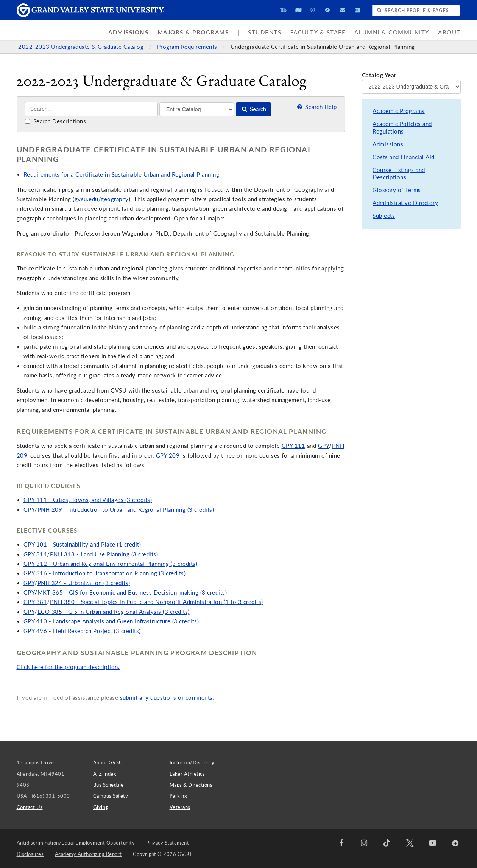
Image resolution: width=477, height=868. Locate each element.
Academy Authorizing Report (88, 854)
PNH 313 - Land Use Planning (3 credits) (104, 554)
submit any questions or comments (166, 698)
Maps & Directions (191, 785)
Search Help (316, 107)
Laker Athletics (187, 774)
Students (265, 32)
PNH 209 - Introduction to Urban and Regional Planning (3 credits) (126, 510)
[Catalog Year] (411, 87)
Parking (178, 796)
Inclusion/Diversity (192, 762)
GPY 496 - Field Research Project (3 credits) (82, 631)
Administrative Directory (405, 203)
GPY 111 (294, 446)
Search (253, 109)
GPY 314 (35, 554)
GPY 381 (35, 602)
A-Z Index (105, 774)
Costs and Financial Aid (404, 157)
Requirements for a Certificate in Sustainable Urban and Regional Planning (122, 175)
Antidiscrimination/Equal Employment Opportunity (76, 843)
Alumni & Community (392, 32)
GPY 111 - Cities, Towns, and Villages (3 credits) (88, 500)
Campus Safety (111, 796)
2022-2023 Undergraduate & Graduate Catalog (82, 47)
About (449, 32)
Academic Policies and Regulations (402, 128)
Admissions (128, 32)
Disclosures (30, 854)
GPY (324, 446)
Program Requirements (188, 47)
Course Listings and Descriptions (399, 174)
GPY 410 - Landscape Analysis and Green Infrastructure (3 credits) (111, 621)
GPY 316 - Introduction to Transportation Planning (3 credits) (105, 573)
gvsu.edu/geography (102, 199)
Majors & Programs (193, 32)
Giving (101, 807)
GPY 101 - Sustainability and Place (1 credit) (82, 544)
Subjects (384, 216)
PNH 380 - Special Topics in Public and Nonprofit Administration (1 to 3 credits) (157, 602)
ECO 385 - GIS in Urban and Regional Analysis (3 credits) (114, 612)
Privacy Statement (168, 843)
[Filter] (197, 109)
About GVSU (108, 762)
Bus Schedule (108, 785)
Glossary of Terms (397, 190)
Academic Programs (399, 111)
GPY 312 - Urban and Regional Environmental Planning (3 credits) (111, 564)
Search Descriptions (55, 121)
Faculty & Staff (318, 32)
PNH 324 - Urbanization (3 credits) (84, 583)
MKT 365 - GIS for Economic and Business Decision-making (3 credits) (132, 592)
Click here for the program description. (68, 667)
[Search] (91, 109)
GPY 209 (168, 456)
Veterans (180, 807)
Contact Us (30, 807)
